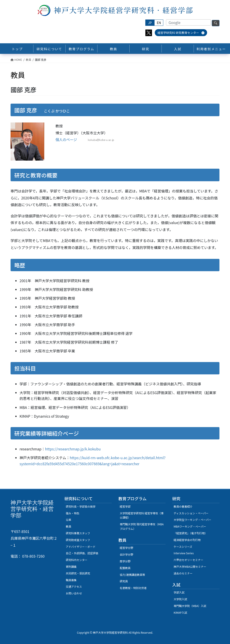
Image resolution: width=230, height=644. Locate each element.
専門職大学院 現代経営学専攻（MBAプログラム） (142, 526)
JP (150, 23)
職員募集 (71, 580)
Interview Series (184, 553)
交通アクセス (74, 586)
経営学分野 (126, 548)
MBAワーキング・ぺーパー (190, 526)
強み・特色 (73, 513)
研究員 (124, 581)
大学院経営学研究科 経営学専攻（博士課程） (142, 515)
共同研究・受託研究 (78, 573)
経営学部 (125, 506)
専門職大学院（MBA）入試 (190, 606)
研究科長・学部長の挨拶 (81, 506)
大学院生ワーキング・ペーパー (192, 520)
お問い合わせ (74, 593)
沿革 (69, 520)
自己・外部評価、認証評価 (82, 553)
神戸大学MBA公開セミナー (190, 567)
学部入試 (179, 592)
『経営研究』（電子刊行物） (190, 533)
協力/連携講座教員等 (132, 575)
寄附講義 (71, 567)
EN (159, 23)
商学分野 (125, 561)
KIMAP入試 (180, 612)
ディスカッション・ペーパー (191, 513)
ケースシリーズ (183, 547)
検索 (216, 23)
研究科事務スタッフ (78, 533)
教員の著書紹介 (183, 506)
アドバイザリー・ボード (81, 547)
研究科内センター (77, 560)
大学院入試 (180, 599)
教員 (69, 526)
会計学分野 (126, 554)
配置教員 (125, 568)
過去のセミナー (183, 573)
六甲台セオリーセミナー (188, 560)
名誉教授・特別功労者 (133, 588)
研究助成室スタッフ (78, 540)
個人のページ (66, 140)
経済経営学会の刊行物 (187, 540)
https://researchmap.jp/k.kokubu (73, 449)
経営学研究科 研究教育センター (181, 33)
